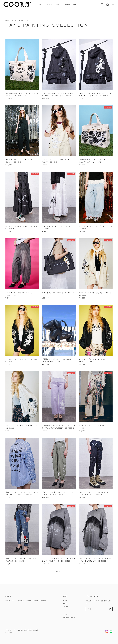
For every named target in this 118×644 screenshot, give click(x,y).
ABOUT (59, 4)
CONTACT (76, 4)
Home (7, 20)
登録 (110, 609)
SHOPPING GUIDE (69, 617)
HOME (41, 4)
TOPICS (67, 4)
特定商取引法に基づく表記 (25, 630)
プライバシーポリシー (11, 630)
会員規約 (36, 630)
